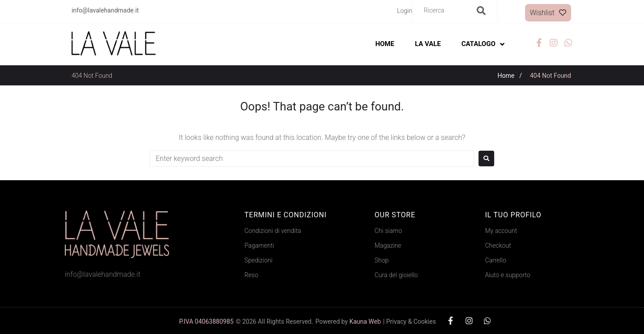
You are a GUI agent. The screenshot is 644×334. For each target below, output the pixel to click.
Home (506, 76)
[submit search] (481, 11)
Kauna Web (365, 321)
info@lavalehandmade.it (103, 274)
